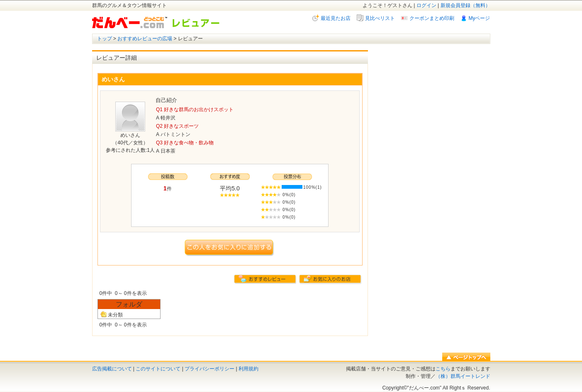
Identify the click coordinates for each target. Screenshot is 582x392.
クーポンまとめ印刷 (432, 18)
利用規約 (248, 369)
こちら (443, 369)
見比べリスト (380, 18)
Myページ (480, 18)
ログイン (426, 5)
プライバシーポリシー (209, 369)
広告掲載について (112, 369)
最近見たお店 (336, 18)
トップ (105, 39)
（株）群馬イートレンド (463, 376)
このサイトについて (158, 369)
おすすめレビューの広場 (145, 39)
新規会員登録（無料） (465, 5)
